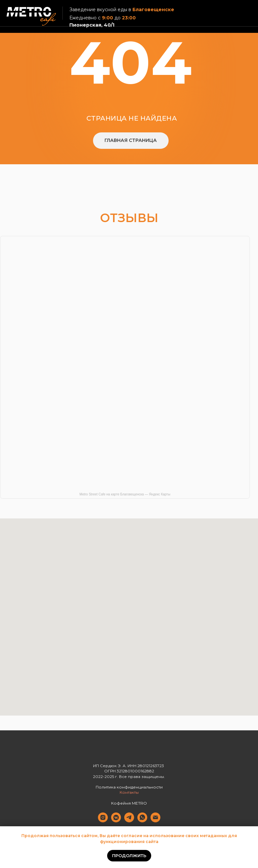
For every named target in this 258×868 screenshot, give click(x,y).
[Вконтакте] (116, 821)
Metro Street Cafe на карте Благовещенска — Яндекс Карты (125, 494)
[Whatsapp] (142, 821)
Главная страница (131, 140)
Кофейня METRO (129, 803)
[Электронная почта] (155, 821)
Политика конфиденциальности (129, 787)
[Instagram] (103, 821)
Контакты (129, 792)
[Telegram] (129, 821)
